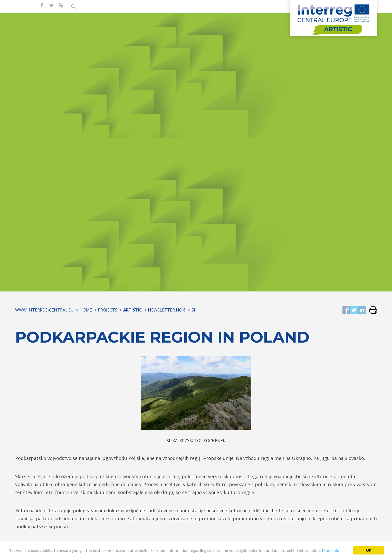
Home (86, 310)
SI (193, 310)
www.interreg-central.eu (44, 310)
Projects (108, 310)
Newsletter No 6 (167, 310)
